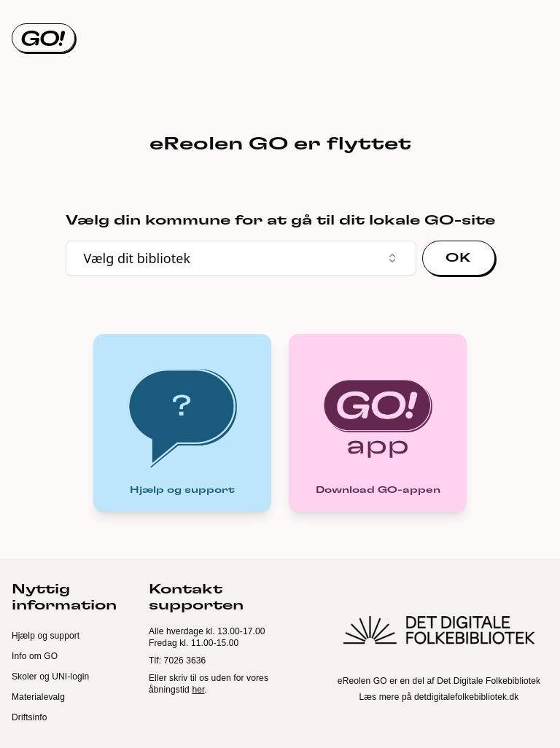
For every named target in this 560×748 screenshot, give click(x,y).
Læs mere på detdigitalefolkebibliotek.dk (439, 697)
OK (458, 258)
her (198, 690)
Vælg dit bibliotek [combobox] (241, 258)
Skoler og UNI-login (50, 677)
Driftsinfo (30, 717)
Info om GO (35, 656)
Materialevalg (38, 697)
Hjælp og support (46, 636)
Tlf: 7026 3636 (177, 661)
